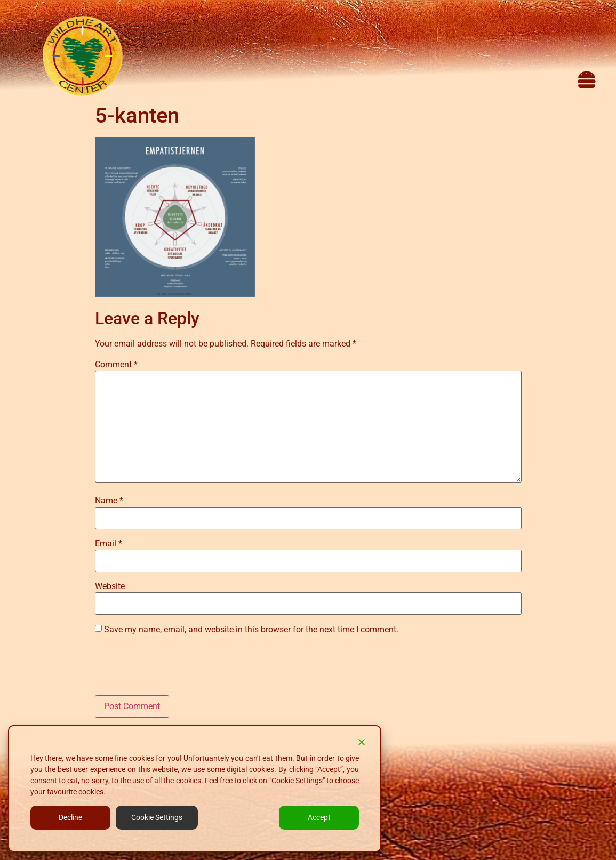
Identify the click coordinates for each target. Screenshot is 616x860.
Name (109, 501)
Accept (319, 817)
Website (110, 586)
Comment (116, 365)
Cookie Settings (157, 817)
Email (109, 544)
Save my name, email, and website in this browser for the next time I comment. (251, 630)
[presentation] (176, 669)
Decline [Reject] (70, 817)
